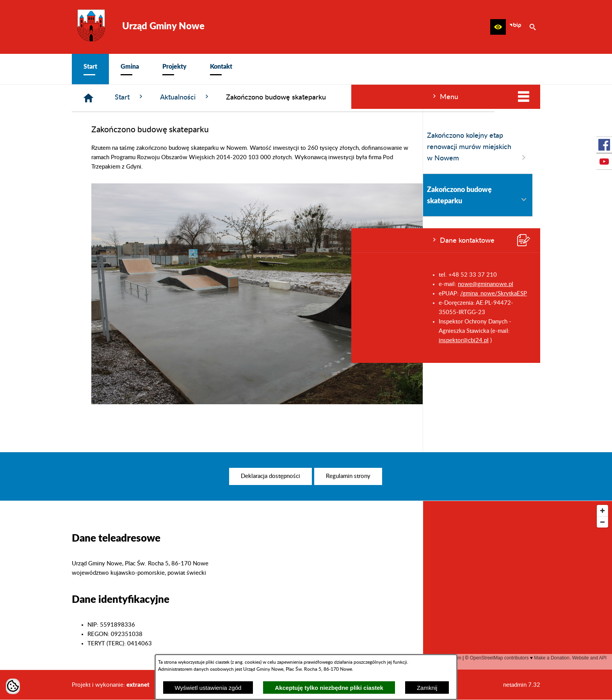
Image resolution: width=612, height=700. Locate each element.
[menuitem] (90, 69)
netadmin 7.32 (522, 685)
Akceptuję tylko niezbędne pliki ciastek (329, 688)
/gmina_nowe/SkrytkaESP (142, 294)
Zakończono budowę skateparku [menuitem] (126, 195)
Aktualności (303, 97)
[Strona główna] (206, 98)
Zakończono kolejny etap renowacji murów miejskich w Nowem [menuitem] (126, 147)
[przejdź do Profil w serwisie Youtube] (604, 162)
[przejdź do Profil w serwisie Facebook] (604, 145)
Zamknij (427, 688)
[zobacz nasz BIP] (515, 27)
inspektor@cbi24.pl (112, 340)
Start (247, 97)
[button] (498, 27)
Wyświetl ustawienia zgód (208, 688)
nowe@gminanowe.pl (134, 284)
